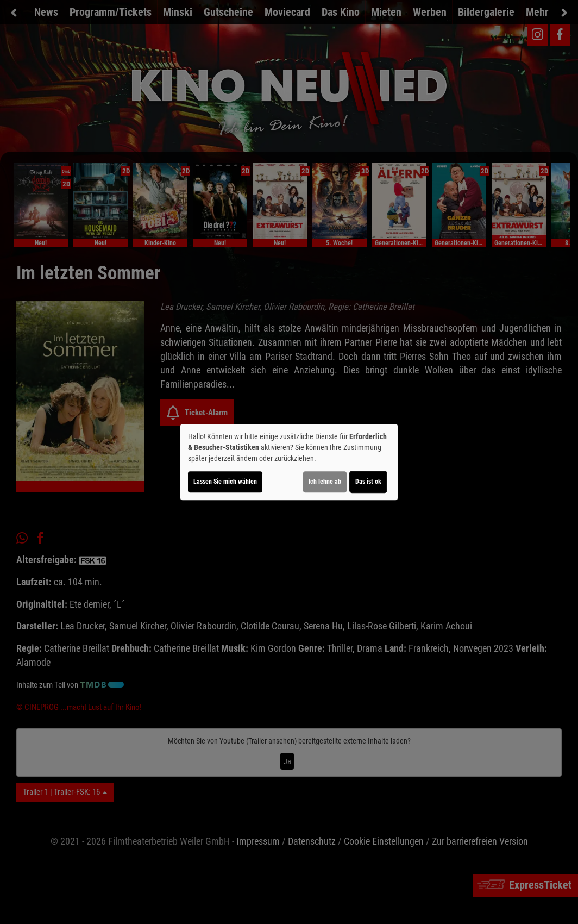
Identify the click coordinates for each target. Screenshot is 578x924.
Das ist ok (368, 482)
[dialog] (289, 462)
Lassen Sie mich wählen (225, 482)
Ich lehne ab (325, 482)
